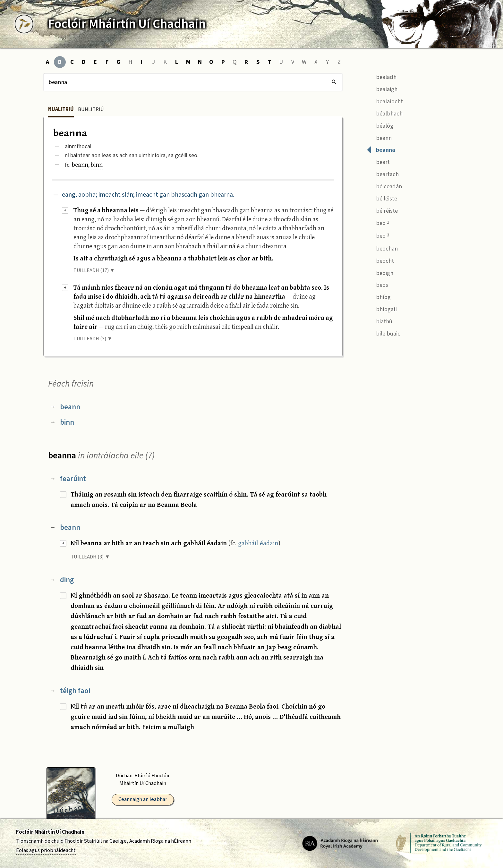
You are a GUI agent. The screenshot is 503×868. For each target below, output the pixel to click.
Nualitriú (61, 109)
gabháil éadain (258, 543)
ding (67, 580)
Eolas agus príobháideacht (46, 850)
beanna (381, 149)
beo (378, 222)
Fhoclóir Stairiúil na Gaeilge (96, 841)
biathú (379, 321)
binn (97, 164)
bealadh (382, 76)
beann (80, 164)
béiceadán (384, 186)
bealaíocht (385, 101)
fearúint (73, 479)
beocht (380, 260)
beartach (383, 174)
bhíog (379, 297)
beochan (382, 248)
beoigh (380, 272)
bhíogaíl (382, 309)
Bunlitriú (91, 109)
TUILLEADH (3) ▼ (93, 339)
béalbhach (385, 113)
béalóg (380, 125)
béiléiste (382, 198)
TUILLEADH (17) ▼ (94, 270)
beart (378, 162)
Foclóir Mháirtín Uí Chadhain (50, 832)
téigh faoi (75, 691)
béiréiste (382, 210)
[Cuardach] (193, 82)
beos (377, 284)
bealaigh (382, 88)
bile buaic (384, 333)
